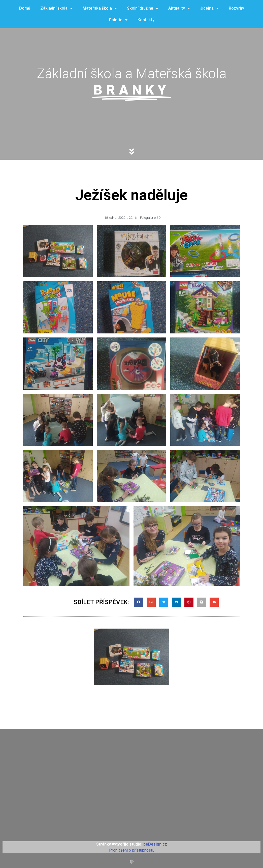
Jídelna (209, 8)
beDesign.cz (155, 844)
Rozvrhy (236, 8)
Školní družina (143, 8)
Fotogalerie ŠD (150, 218)
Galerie (118, 20)
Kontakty (146, 20)
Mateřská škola (100, 8)
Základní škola (56, 8)
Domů (25, 8)
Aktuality (179, 8)
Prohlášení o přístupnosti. (131, 850)
